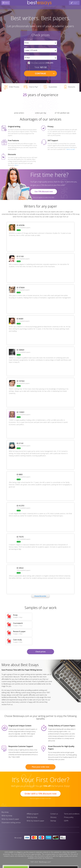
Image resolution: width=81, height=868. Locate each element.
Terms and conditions (72, 814)
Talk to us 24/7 (71, 149)
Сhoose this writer (40, 596)
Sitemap (53, 821)
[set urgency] (40, 58)
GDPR (66, 821)
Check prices (40, 652)
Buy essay (5, 812)
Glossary (53, 817)
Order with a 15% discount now (40, 794)
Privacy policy (69, 817)
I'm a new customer (42, 63)
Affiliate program (33, 814)
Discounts (70, 87)
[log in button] (74, 3)
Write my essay (7, 816)
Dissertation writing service (11, 822)
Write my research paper (10, 819)
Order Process (11, 87)
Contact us (54, 814)
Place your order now (40, 767)
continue (40, 74)
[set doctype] (40, 43)
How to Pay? (31, 87)
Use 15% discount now (44, 191)
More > (17, 165)
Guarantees (50, 87)
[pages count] (40, 50)
